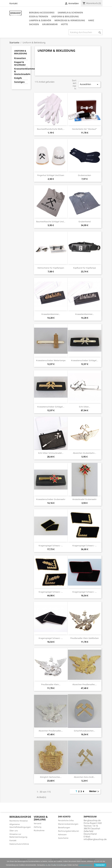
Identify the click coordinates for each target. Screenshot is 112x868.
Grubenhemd (85, 222)
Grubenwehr (50, 24)
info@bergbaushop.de (95, 839)
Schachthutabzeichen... (85, 731)
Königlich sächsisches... (51, 777)
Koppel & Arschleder (20, 63)
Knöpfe (18, 78)
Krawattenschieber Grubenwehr (51, 499)
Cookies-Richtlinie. (86, 865)
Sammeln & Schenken (70, 13)
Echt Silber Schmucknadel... (51, 453)
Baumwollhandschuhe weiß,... (51, 129)
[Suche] (86, 32)
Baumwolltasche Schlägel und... (51, 222)
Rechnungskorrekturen (69, 831)
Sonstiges (19, 82)
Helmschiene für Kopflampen (51, 268)
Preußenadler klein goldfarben (85, 638)
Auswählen (89, 84)
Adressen (62, 834)
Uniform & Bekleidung (65, 16)
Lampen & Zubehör (40, 20)
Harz (91, 20)
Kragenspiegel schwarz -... (51, 546)
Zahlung (38, 827)
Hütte (64, 24)
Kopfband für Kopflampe (85, 268)
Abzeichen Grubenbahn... (85, 453)
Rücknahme (39, 830)
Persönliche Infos (66, 820)
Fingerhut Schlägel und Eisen (51, 175)
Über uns (14, 831)
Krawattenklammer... (51, 314)
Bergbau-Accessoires (42, 13)
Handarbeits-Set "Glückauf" (85, 129)
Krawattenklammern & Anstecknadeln (21, 71)
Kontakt (14, 3)
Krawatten (20, 58)
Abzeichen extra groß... (85, 777)
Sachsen (34, 24)
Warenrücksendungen (68, 824)
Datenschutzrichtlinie (19, 844)
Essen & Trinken (39, 16)
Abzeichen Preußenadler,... (85, 684)
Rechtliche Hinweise (19, 821)
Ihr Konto (64, 817)
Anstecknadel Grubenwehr (85, 499)
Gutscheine (63, 838)
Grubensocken (85, 175)
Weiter (94, 791)
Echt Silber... (85, 407)
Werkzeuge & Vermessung (70, 20)
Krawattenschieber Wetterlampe (51, 360)
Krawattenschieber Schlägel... (85, 360)
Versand (37, 823)
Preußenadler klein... (51, 684)
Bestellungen (64, 827)
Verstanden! (100, 865)
